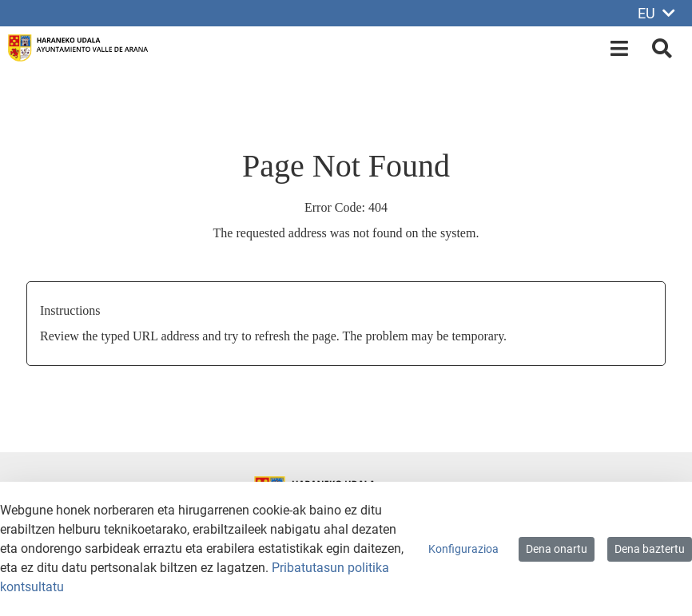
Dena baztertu (650, 549)
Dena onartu (557, 549)
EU (656, 13)
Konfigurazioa (463, 549)
